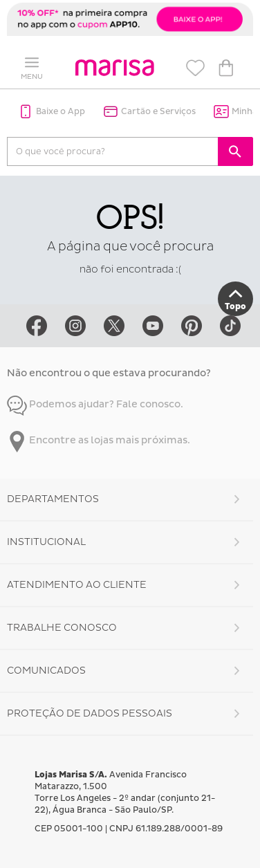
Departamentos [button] (53, 499)
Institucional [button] (46, 542)
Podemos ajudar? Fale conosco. (95, 404)
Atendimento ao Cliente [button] (77, 585)
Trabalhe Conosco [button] (62, 628)
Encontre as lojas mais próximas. (99, 440)
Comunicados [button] (46, 671)
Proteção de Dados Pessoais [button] (90, 713)
